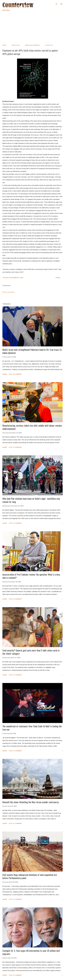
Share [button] (58, 278)
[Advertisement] (32, 28)
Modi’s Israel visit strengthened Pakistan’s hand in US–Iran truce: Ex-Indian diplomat (32, 351)
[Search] (57, 4)
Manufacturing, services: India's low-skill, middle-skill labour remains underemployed (32, 427)
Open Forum (16, 45)
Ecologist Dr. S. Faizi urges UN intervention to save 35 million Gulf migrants (31, 952)
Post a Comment (8, 292)
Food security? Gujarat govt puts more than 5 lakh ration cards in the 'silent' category (31, 652)
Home (4, 45)
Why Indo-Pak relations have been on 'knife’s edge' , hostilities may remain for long (31, 500)
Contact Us (49, 45)
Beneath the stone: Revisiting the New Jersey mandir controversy (31, 802)
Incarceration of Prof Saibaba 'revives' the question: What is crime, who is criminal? (31, 576)
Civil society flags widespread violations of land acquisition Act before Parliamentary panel (30, 876)
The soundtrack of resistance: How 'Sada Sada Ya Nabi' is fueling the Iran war (32, 728)
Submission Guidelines (33, 45)
